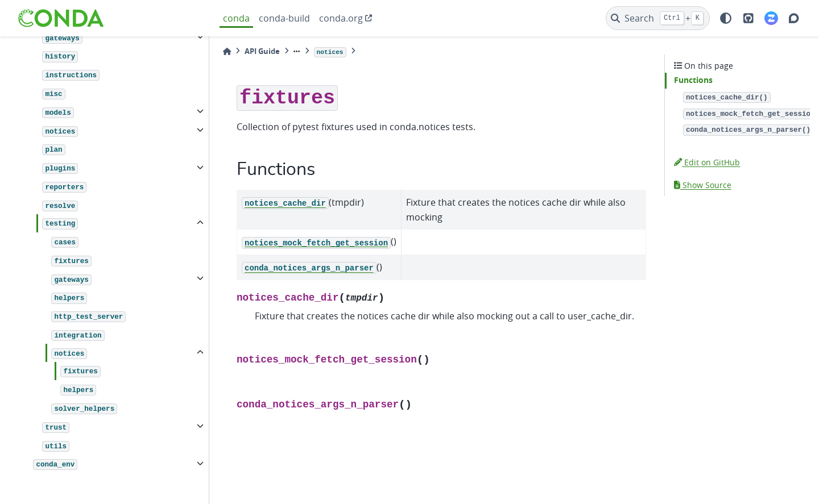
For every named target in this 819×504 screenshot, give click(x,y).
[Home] (227, 51)
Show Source (703, 185)
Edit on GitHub (707, 162)
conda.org (341, 18)
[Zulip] (771, 18)
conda (236, 18)
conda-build (284, 18)
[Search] (658, 18)
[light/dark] (726, 18)
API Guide (262, 51)
